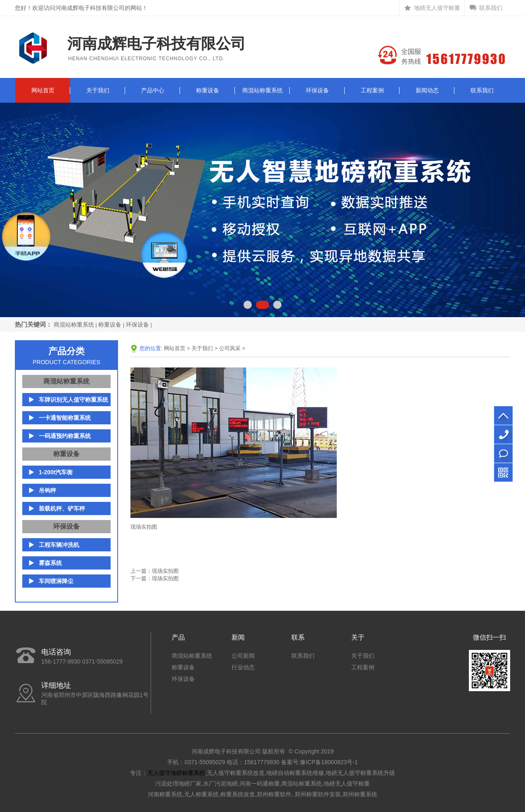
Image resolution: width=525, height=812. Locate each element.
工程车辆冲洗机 (59, 545)
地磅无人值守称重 (437, 8)
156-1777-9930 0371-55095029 (503, 434)
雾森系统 (50, 563)
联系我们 (491, 8)
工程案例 (372, 90)
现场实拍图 (165, 571)
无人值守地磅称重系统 (176, 773)
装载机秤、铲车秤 (62, 508)
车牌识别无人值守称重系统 (73, 400)
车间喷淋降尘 (56, 581)
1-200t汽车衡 (56, 472)
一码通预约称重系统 (65, 436)
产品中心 (153, 90)
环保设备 (317, 90)
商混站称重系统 (262, 90)
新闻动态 (427, 90)
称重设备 (208, 90)
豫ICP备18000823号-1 (329, 762)
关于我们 (98, 90)
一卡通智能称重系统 (65, 418)
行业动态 (243, 667)
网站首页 (43, 90)
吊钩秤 (47, 490)
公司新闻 (243, 656)
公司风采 (230, 348)
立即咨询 (503, 453)
